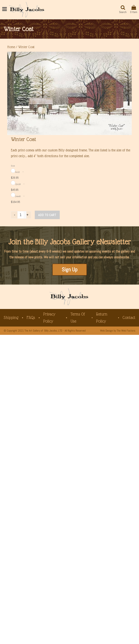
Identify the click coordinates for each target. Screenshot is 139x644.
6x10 (17, 172)
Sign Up (70, 270)
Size (13, 166)
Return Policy (102, 318)
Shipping (11, 318)
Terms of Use (78, 318)
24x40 (18, 196)
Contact (129, 318)
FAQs (31, 318)
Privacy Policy (49, 318)
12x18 (18, 184)
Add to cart (47, 215)
